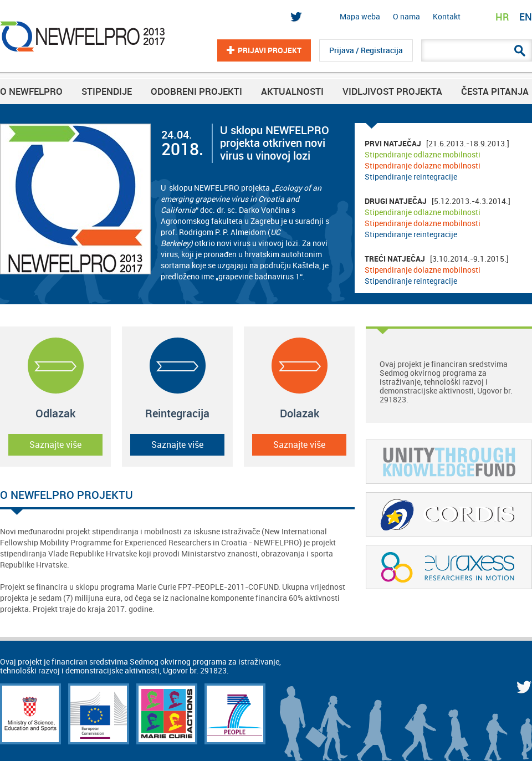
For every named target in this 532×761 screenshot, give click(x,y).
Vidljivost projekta (392, 91)
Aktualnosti (292, 91)
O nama (406, 17)
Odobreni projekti (196, 91)
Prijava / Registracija (366, 50)
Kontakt (447, 17)
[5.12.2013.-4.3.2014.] (438, 218)
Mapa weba (360, 17)
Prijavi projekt (270, 50)
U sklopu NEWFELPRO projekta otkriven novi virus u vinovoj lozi (275, 143)
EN (526, 17)
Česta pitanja (495, 91)
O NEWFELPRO (31, 91)
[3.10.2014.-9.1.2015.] (437, 270)
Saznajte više (55, 445)
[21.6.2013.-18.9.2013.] (437, 160)
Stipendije (107, 91)
